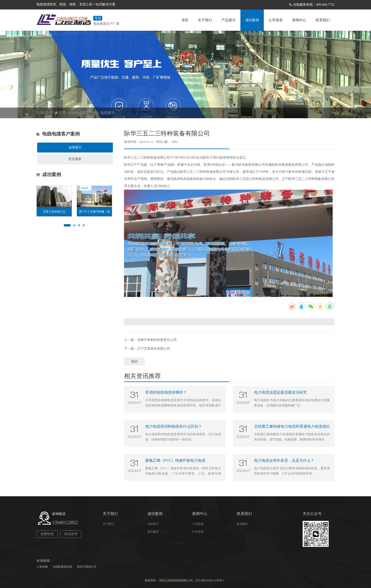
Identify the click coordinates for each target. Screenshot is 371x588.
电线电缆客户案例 (83, 113)
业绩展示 (107, 113)
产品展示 (229, 20)
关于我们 (205, 20)
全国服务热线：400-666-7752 (314, 5)
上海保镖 (42, 567)
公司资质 (276, 20)
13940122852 (65, 523)
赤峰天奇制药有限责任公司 (157, 340)
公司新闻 (198, 524)
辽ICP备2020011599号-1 (210, 580)
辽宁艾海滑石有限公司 (154, 349)
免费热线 (47, 534)
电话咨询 (71, 534)
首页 (185, 20)
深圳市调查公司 (87, 567)
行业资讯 (198, 532)
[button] (67, 225)
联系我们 (323, 20)
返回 (134, 361)
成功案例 (252, 20)
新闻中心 (299, 20)
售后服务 (75, 159)
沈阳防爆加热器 (62, 567)
